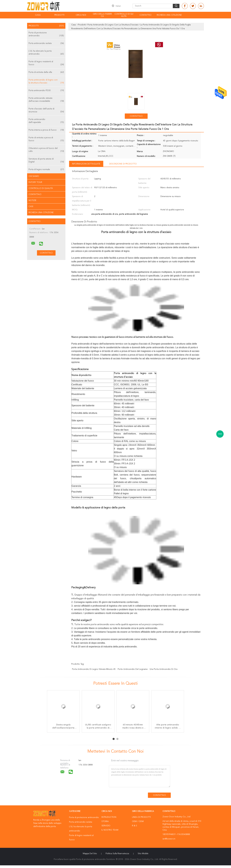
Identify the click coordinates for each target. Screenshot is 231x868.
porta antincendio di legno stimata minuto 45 (94, 669)
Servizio (106, 826)
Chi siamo (34, 176)
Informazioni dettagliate (86, 164)
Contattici (145, 15)
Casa (38, 15)
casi (31, 206)
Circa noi (81, 15)
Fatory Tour (35, 182)
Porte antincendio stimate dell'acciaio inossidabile (46, 100)
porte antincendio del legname (133, 669)
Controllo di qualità (124, 15)
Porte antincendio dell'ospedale (46, 121)
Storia (105, 821)
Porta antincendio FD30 (46, 90)
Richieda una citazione (169, 15)
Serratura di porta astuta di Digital (46, 161)
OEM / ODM (138, 821)
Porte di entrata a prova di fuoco (46, 139)
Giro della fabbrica (102, 15)
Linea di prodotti (141, 817)
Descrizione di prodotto (123, 164)
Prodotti (59, 15)
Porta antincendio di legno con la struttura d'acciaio (46, 82)
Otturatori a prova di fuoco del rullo (46, 150)
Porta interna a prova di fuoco (46, 130)
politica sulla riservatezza (117, 854)
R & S (135, 826)
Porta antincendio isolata (46, 43)
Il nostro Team (110, 830)
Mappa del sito (90, 854)
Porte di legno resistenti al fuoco (46, 63)
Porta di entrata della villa (46, 72)
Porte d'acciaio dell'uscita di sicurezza (46, 110)
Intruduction (109, 817)
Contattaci (35, 194)
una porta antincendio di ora (164, 669)
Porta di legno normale (46, 169)
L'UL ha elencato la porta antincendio (46, 53)
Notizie (32, 200)
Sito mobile (143, 854)
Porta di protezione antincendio (46, 34)
